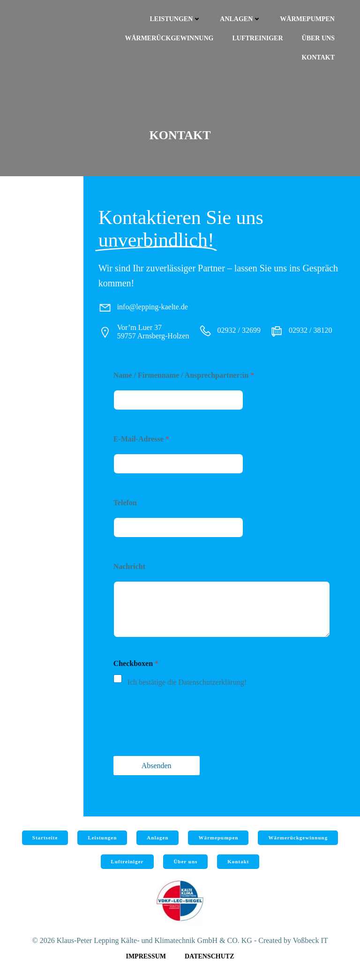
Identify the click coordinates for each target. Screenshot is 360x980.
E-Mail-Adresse (141, 439)
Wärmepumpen (307, 19)
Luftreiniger (257, 38)
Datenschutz (210, 956)
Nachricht (129, 566)
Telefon (125, 503)
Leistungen (176, 19)
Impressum (146, 956)
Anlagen (240, 19)
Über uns (318, 38)
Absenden (157, 766)
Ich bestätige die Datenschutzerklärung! (187, 682)
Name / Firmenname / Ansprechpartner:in (184, 375)
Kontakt (318, 57)
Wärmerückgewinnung (169, 38)
